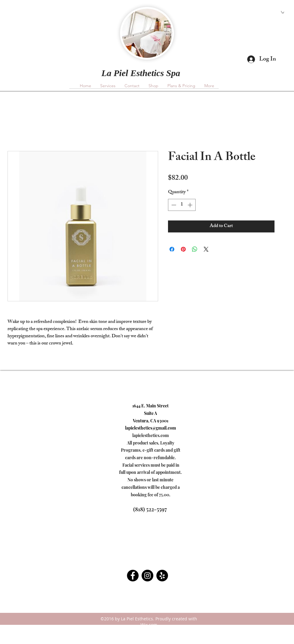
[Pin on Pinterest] (183, 249)
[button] (282, 12)
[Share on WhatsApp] (195, 249)
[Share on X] (206, 249)
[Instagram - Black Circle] (147, 576)
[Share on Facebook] (172, 249)
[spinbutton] (182, 205)
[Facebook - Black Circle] (133, 576)
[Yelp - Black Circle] (162, 576)
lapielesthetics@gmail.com (78, 20)
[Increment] (190, 205)
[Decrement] (173, 205)
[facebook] (147, 601)
